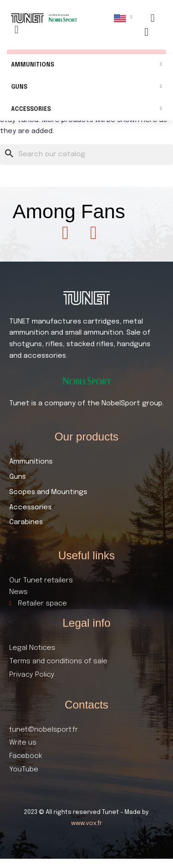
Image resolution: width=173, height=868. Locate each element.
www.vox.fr (86, 823)
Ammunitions (86, 65)
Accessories (86, 110)
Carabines (26, 522)
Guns (86, 88)
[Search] (86, 155)
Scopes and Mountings (48, 492)
